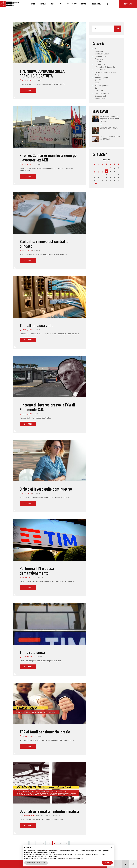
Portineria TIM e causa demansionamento (37, 571)
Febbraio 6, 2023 (28, 657)
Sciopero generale (102, 86)
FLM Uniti (38, 80)
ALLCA (97, 49)
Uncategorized (100, 96)
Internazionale (100, 70)
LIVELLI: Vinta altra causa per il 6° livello (110, 138)
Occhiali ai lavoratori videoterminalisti (49, 811)
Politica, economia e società (105, 72)
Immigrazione (100, 64)
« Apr (96, 183)
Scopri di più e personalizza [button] (36, 863)
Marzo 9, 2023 (27, 250)
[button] (112, 848)
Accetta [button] (107, 863)
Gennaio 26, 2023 (28, 816)
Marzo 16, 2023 (27, 164)
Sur (96, 88)
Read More (28, 90)
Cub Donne (99, 51)
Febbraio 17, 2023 (28, 577)
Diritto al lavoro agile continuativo (46, 489)
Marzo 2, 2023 (27, 493)
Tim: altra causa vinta (37, 325)
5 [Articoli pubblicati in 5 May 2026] (98, 171)
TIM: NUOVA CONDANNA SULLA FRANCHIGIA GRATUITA (42, 73)
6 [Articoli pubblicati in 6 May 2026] (103, 171)
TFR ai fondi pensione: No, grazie (45, 732)
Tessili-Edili (99, 91)
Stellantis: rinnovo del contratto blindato (44, 244)
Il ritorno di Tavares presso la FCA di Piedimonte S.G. (47, 407)
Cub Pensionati (100, 56)
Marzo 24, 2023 (27, 80)
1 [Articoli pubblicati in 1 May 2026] (111, 168)
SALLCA (98, 80)
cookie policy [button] (51, 853)
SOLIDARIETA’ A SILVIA (109, 128)
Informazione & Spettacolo (105, 67)
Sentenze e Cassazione (52, 816)
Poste (97, 75)
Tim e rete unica (32, 652)
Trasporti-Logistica (102, 93)
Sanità (97, 83)
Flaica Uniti (99, 59)
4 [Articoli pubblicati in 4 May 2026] (94, 171)
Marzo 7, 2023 (27, 330)
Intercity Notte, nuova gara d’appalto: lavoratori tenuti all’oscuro (110, 119)
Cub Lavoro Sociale (102, 54)
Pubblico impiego (101, 78)
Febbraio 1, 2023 (28, 736)
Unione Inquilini (100, 99)
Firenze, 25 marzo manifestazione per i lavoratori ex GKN (49, 158)
